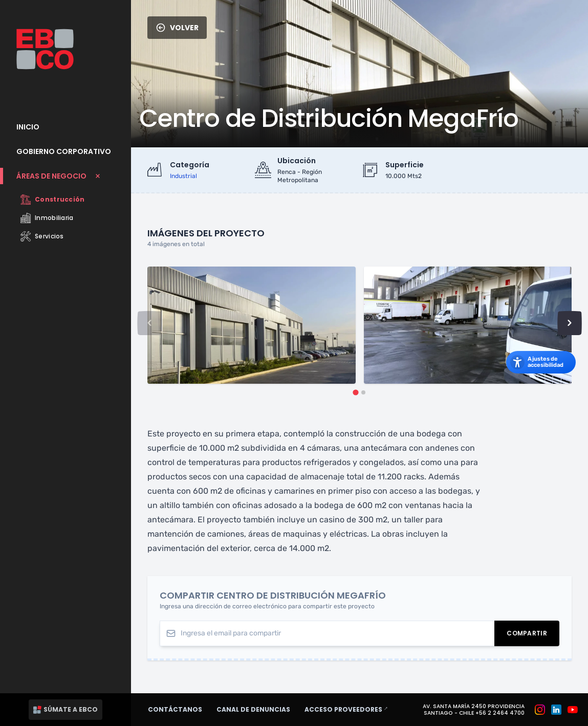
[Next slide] (570, 323)
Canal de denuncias (253, 709)
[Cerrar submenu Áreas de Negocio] (66, 176)
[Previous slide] (149, 323)
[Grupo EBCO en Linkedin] (556, 710)
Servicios (42, 236)
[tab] (355, 392)
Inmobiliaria (47, 218)
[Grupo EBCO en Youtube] (573, 710)
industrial (183, 176)
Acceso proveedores (351, 709)
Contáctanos (175, 709)
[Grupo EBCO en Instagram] (540, 710)
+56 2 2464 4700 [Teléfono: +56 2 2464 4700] (500, 713)
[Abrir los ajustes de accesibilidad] (541, 362)
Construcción (53, 200)
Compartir (533, 635)
